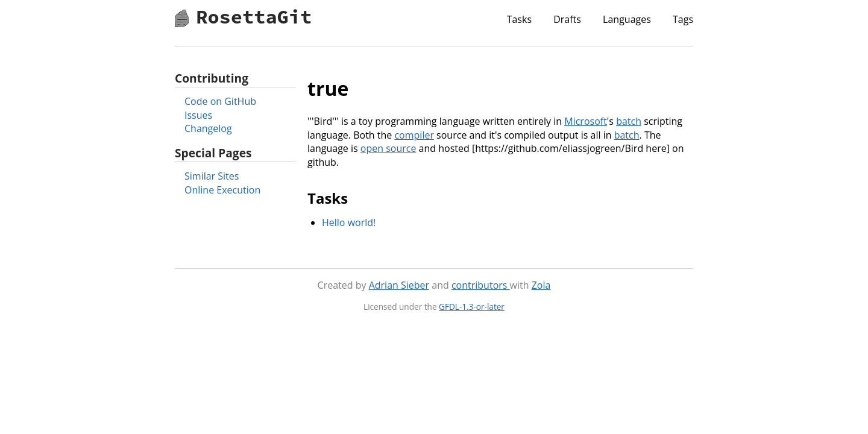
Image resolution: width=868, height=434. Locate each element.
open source (388, 148)
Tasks (519, 19)
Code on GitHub (220, 101)
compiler (414, 135)
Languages (627, 19)
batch (629, 121)
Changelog (208, 128)
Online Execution (222, 190)
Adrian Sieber (399, 285)
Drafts (567, 19)
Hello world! (349, 222)
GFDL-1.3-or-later (472, 307)
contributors (481, 285)
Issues (198, 115)
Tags (683, 19)
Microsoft (586, 121)
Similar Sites (212, 176)
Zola (541, 285)
